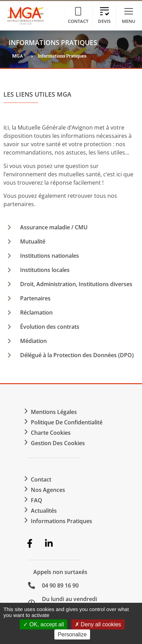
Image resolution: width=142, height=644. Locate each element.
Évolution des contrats (50, 327)
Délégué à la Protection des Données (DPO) (77, 355)
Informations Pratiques (61, 521)
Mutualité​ (33, 241)
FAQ (37, 500)
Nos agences (48, 490)
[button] (71, 227)
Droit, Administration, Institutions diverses (76, 284)
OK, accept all (43, 624)
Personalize (72, 634)
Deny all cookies (98, 624)
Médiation (33, 341)
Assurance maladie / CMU (54, 227)
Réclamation (36, 312)
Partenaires (35, 298)
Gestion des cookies (58, 443)
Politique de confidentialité (67, 422)
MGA (17, 56)
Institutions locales (45, 270)
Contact (41, 479)
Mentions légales (54, 412)
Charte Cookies (51, 433)
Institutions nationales (50, 256)
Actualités (44, 511)
